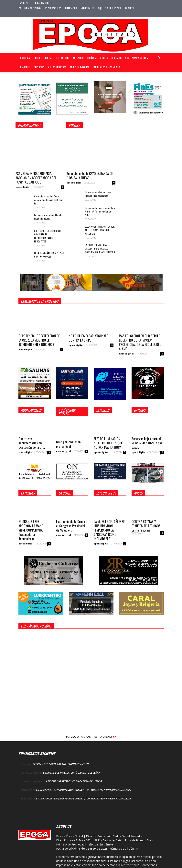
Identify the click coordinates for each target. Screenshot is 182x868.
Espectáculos (53, 8)
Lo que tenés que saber (70, 58)
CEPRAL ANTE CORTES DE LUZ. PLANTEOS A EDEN (61, 764)
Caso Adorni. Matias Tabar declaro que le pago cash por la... (48, 200)
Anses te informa (80, 67)
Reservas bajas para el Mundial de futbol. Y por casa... (147, 443)
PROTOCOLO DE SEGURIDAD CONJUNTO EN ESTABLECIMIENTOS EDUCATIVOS (47, 236)
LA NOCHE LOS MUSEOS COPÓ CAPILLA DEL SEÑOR (72, 773)
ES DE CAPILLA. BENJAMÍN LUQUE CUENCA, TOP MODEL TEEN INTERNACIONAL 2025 (84, 790)
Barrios (129, 8)
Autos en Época (57, 67)
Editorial (26, 58)
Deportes (39, 67)
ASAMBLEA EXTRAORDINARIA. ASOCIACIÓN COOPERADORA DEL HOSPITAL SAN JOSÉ (36, 178)
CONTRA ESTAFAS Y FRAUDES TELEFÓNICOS (146, 524)
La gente (25, 67)
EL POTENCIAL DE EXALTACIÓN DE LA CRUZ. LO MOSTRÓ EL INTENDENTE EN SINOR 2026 (39, 340)
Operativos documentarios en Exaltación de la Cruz (32, 443)
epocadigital (23, 187)
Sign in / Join (42, 3)
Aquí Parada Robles (136, 58)
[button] (159, 58)
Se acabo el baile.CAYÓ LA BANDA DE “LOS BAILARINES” (90, 176)
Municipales (87, 8)
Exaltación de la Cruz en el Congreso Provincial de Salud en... (72, 526)
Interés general (44, 58)
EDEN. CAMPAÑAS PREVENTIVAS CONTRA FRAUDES (49, 255)
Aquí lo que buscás (109, 8)
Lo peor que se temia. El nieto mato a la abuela (48, 217)
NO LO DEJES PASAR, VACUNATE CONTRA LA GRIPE (88, 338)
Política (92, 58)
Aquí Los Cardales (111, 58)
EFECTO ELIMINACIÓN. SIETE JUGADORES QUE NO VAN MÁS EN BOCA (108, 443)
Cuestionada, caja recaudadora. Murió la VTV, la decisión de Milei (100, 211)
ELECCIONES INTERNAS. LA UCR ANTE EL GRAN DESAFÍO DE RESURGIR (100, 230)
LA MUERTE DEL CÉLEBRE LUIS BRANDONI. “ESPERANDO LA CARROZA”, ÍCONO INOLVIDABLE (109, 530)
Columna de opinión (30, 8)
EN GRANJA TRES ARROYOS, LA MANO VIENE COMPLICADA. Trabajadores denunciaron (31, 530)
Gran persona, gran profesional (68, 444)
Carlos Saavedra (141, 531)
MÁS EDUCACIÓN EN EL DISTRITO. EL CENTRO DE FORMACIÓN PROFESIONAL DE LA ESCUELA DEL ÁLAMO (140, 342)
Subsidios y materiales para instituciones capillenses (98, 194)
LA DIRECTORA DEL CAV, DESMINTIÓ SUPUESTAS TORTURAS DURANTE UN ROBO (100, 249)
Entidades (71, 8)
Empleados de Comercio (107, 67)
